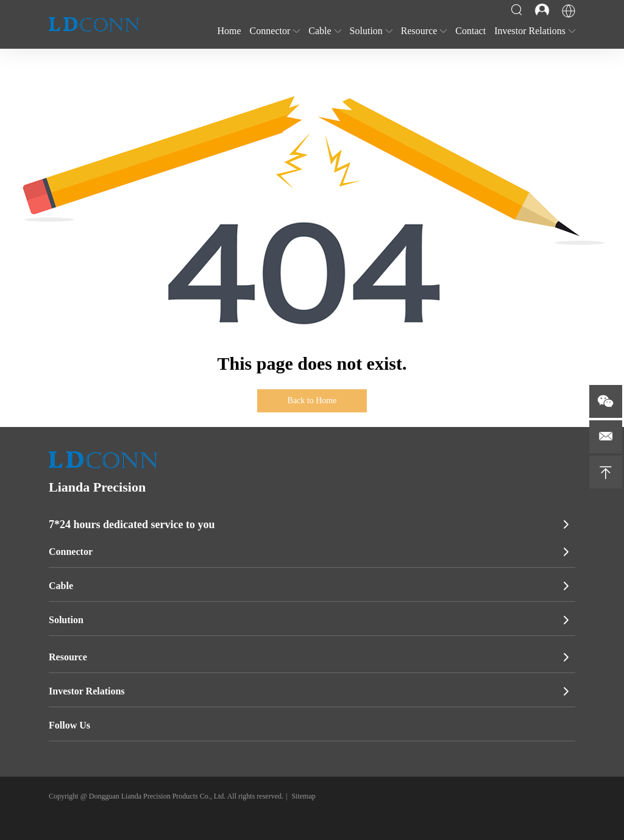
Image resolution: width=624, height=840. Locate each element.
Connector (71, 552)
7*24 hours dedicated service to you (132, 524)
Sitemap (303, 796)
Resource (68, 657)
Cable (61, 586)
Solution (66, 620)
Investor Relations (87, 691)
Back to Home (312, 401)
